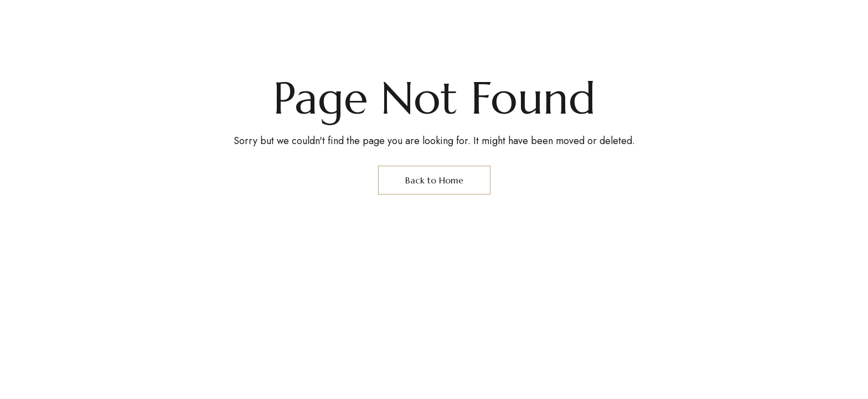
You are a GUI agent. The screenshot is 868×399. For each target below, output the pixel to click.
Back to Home (434, 180)
